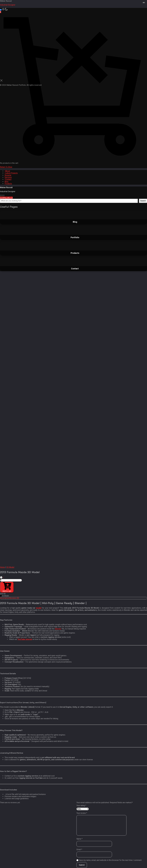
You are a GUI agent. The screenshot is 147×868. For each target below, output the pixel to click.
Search (143, 201)
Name (79, 839)
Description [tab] (5, 598)
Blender (58, 629)
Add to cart (7, 587)
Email (79, 850)
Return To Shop (6, 167)
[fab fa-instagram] (1, 195)
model (39, 608)
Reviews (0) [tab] (14, 598)
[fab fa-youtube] (2, 195)
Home (2, 567)
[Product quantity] (11, 580)
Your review (82, 813)
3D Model (10, 567)
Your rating (81, 806)
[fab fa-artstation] (3, 195)
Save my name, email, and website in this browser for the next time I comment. (110, 860)
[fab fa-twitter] (4, 195)
